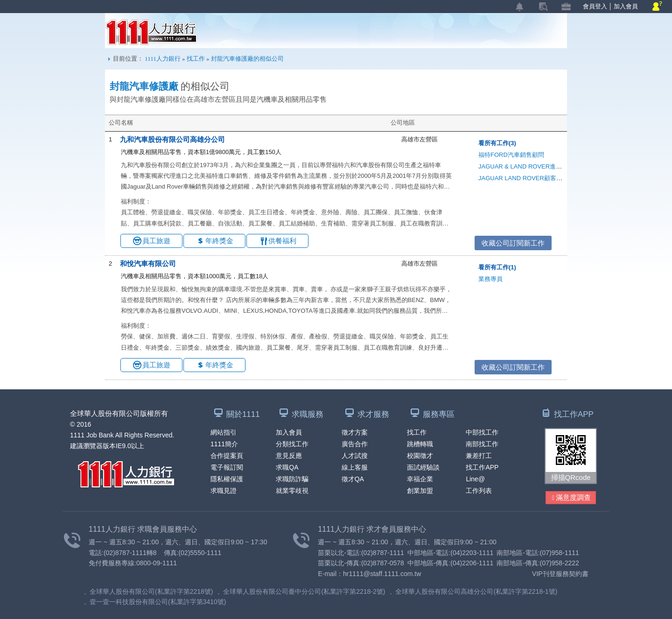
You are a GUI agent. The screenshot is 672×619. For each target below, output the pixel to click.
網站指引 (224, 432)
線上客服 (355, 467)
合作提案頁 (227, 456)
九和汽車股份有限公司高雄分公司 (172, 139)
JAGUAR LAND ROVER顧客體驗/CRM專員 (537, 178)
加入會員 (626, 6)
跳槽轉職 (420, 444)
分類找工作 (292, 444)
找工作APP (482, 467)
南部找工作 (482, 444)
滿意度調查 (571, 498)
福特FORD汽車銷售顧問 (511, 155)
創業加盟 (420, 491)
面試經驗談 (423, 467)
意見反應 (289, 456)
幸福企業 (420, 479)
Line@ (475, 479)
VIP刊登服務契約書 (560, 574)
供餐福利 (282, 241)
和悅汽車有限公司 (148, 264)
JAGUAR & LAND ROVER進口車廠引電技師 (538, 166)
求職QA (287, 467)
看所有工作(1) (497, 267)
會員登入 (595, 6)
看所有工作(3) (497, 143)
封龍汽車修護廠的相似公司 (247, 59)
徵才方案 (355, 432)
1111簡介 (224, 444)
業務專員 (490, 279)
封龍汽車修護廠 (144, 86)
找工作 (196, 59)
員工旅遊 (156, 241)
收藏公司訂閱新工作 (513, 243)
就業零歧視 (292, 491)
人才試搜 (355, 456)
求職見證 (224, 491)
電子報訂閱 (227, 467)
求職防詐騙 (292, 479)
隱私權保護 (227, 479)
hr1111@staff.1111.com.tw (382, 574)
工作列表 (479, 491)
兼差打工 (479, 456)
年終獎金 (219, 241)
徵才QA (353, 479)
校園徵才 (420, 456)
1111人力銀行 (151, 32)
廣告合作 (355, 444)
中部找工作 (482, 432)
